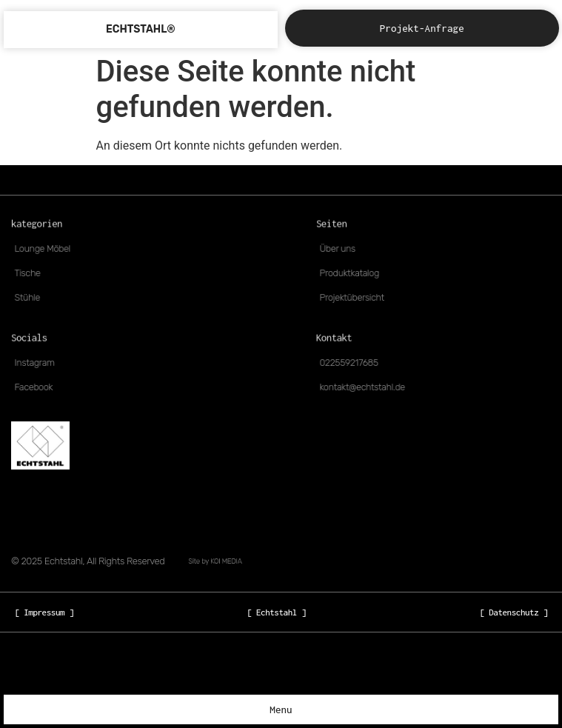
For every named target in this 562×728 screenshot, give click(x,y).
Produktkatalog (353, 273)
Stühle (31, 298)
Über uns (341, 249)
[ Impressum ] (44, 612)
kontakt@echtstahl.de (365, 387)
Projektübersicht (355, 298)
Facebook (38, 387)
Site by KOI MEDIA (215, 561)
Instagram (39, 363)
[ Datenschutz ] (514, 612)
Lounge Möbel (46, 249)
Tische (31, 273)
